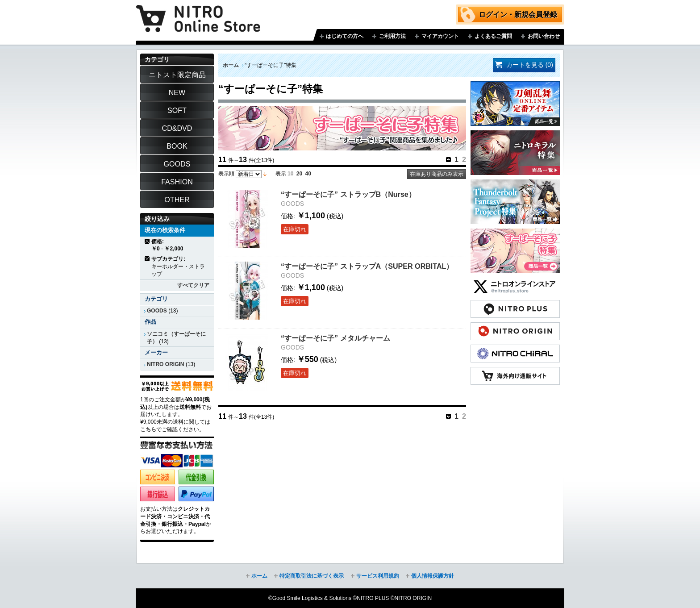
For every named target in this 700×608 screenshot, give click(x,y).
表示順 (226, 174)
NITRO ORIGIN (166, 364)
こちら (148, 429)
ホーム (231, 65)
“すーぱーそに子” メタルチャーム (335, 338)
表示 (281, 174)
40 (308, 174)
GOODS (157, 311)
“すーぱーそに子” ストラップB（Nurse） (348, 194)
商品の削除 (148, 241)
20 (299, 174)
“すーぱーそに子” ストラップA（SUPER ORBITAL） (367, 266)
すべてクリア (193, 285)
